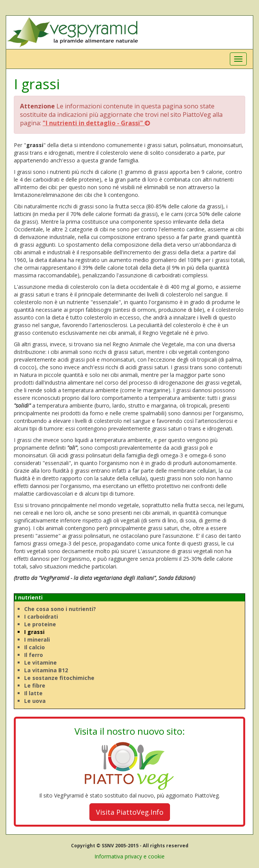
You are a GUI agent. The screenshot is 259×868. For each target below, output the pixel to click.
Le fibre (35, 685)
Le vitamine (40, 662)
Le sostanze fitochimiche (59, 678)
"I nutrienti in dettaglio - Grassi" (96, 123)
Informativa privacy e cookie (129, 856)
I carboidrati (41, 617)
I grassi (34, 632)
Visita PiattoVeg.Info (130, 812)
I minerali (37, 640)
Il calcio (35, 647)
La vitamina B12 (46, 670)
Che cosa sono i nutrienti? (60, 609)
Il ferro (34, 655)
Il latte (33, 693)
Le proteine (40, 624)
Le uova (35, 701)
